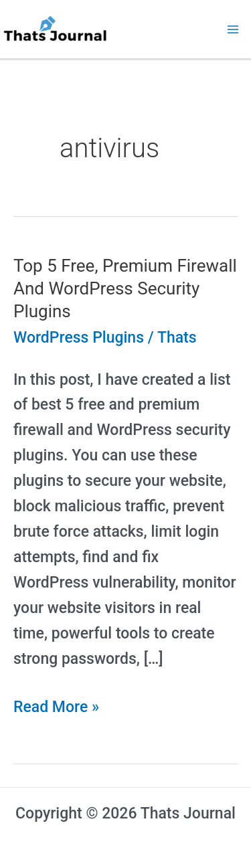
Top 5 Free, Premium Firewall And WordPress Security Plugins (125, 288)
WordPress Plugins (79, 338)
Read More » (56, 707)
